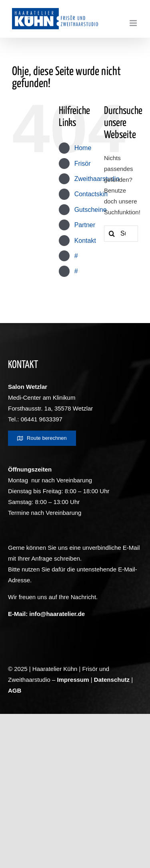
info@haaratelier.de (57, 614)
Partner (85, 225)
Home (83, 148)
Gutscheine (91, 210)
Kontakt (85, 241)
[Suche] (112, 234)
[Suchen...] (121, 234)
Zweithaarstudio (97, 179)
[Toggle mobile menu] (134, 23)
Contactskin (91, 194)
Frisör (83, 164)
